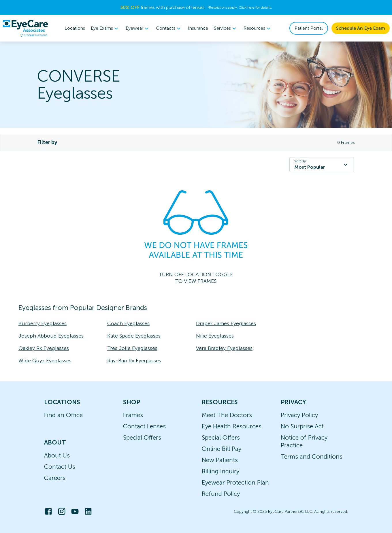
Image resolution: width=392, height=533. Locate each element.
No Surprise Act (302, 426)
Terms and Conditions (312, 456)
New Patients (220, 460)
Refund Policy (221, 494)
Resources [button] (258, 28)
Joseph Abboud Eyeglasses (51, 336)
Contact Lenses (144, 426)
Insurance (198, 28)
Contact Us (60, 467)
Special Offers (142, 437)
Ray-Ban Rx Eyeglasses (134, 361)
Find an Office (63, 415)
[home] (25, 28)
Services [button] (226, 28)
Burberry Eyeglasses (43, 323)
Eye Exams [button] (105, 28)
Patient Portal (309, 28)
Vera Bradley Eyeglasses (224, 348)
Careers (55, 478)
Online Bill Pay (222, 449)
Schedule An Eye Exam (361, 28)
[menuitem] (105, 28)
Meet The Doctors (227, 415)
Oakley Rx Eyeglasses (44, 348)
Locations (75, 28)
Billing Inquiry (220, 471)
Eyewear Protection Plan (235, 482)
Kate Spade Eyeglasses (134, 336)
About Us (57, 455)
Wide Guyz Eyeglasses (45, 361)
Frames (133, 415)
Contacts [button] (169, 28)
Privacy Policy (299, 415)
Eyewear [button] (138, 28)
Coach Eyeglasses (128, 323)
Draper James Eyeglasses (226, 323)
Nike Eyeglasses (215, 336)
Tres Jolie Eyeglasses (132, 348)
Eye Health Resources (232, 426)
